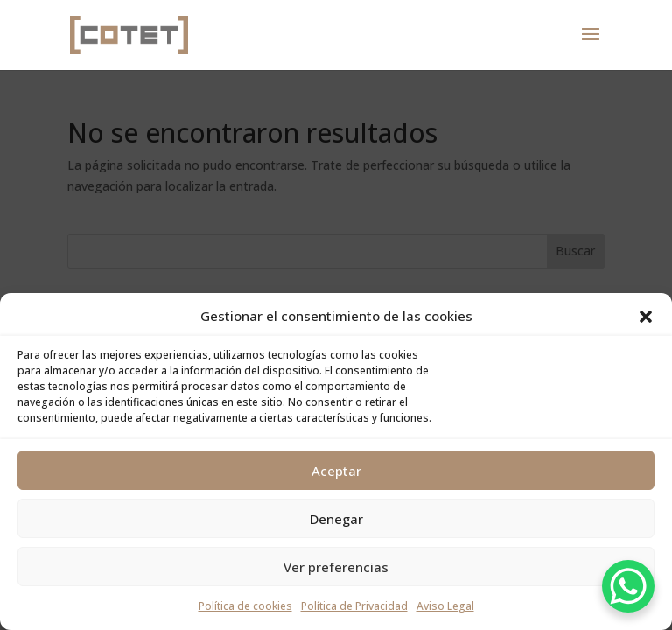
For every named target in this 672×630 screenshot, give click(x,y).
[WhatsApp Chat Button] (628, 586)
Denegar (336, 519)
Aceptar (336, 471)
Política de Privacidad (354, 606)
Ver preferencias (336, 567)
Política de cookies (245, 606)
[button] (646, 317)
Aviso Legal (445, 606)
